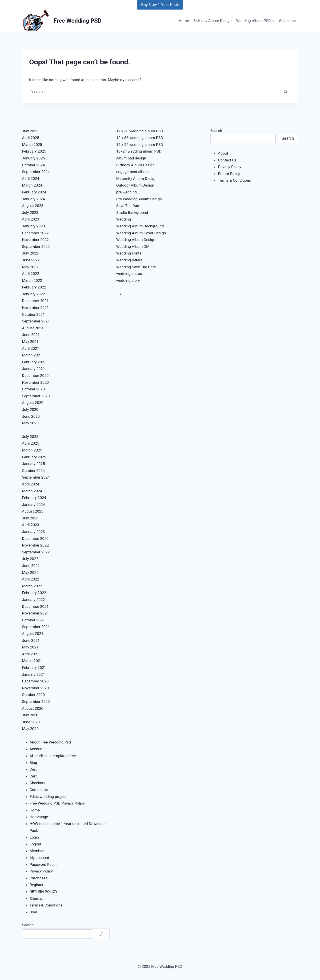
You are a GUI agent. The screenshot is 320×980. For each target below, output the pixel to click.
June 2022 (31, 260)
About (223, 153)
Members (38, 851)
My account (39, 858)
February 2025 (34, 151)
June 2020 (31, 416)
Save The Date (128, 206)
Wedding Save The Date (136, 267)
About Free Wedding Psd (50, 742)
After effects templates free (53, 756)
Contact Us (39, 790)
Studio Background (132, 213)
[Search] (102, 934)
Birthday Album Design (212, 21)
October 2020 (33, 389)
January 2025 (33, 158)
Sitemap (37, 898)
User (33, 912)
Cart (33, 769)
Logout (35, 844)
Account (37, 749)
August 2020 (33, 403)
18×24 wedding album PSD (139, 151)
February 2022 (34, 287)
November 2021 (35, 308)
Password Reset (43, 865)
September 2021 (36, 321)
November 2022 (35, 240)
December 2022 (35, 233)
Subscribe (287, 21)
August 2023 (33, 206)
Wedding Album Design (136, 240)
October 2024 (33, 165)
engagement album (132, 172)
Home (184, 21)
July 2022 (30, 253)
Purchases (38, 878)
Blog (33, 763)
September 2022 (36, 246)
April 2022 (31, 274)
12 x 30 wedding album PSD (140, 131)
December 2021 (35, 301)
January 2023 (33, 226)
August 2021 (33, 328)
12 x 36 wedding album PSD (140, 138)
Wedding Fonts (129, 253)
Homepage (39, 817)
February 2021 (34, 362)
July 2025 (30, 131)
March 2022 (32, 280)
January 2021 (33, 369)
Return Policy (229, 174)
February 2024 (34, 192)
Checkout (38, 783)
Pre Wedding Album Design (139, 199)
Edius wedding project (48, 797)
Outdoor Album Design (135, 185)
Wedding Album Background (140, 226)
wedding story (128, 280)
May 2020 (30, 423)
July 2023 (30, 213)
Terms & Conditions (46, 905)
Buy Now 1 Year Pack (160, 5)
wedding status (129, 274)
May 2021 (30, 342)
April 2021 (31, 348)
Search (28, 925)
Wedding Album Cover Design (141, 233)
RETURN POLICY (44, 892)
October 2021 (33, 314)
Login (34, 837)
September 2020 (36, 396)
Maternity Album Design (136, 179)
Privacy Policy (41, 871)
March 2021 (32, 355)
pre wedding (126, 192)
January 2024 (33, 199)
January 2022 (33, 294)
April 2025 (31, 138)
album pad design (131, 158)
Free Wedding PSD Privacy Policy (57, 803)
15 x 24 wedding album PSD (140, 145)
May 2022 (30, 267)
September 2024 (36, 172)
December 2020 (35, 376)
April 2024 (31, 179)
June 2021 (31, 335)
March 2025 (32, 145)
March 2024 (32, 185)
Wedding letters (129, 260)
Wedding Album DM (133, 246)
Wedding (124, 219)
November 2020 (35, 382)
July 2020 (30, 409)
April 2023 (31, 219)
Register (36, 885)
